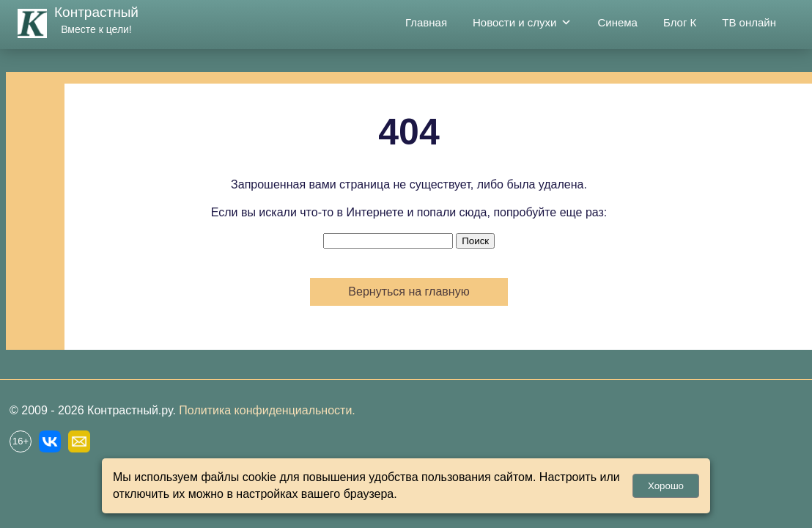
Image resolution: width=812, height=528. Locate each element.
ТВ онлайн (749, 22)
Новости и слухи (522, 23)
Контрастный (96, 12)
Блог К (680, 22)
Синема (617, 22)
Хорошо (666, 486)
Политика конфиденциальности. (267, 410)
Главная (426, 22)
